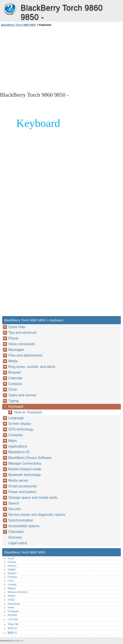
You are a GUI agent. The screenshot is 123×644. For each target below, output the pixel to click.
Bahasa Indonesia (17, 592)
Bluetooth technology (24, 475)
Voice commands (22, 344)
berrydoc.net (17, 641)
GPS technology (21, 429)
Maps (13, 441)
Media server (18, 480)
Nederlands (14, 604)
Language (16, 418)
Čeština (12, 562)
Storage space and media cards (33, 498)
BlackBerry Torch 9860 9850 (10, 9)
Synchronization (21, 520)
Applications (18, 446)
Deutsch (12, 566)
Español (12, 573)
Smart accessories (23, 486)
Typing (13, 401)
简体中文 (12, 628)
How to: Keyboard (28, 412)
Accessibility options (24, 526)
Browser (15, 372)
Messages (16, 350)
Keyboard (16, 407)
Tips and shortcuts (22, 333)
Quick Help (17, 327)
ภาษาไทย (13, 619)
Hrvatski (12, 584)
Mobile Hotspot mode (25, 469)
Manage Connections (25, 463)
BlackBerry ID (19, 452)
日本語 (11, 600)
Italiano (12, 596)
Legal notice (18, 543)
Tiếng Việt (13, 624)
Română (12, 615)
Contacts (15, 384)
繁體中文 (12, 633)
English (12, 569)
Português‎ (13, 611)
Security (15, 509)
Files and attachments (25, 355)
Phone (13, 338)
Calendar (15, 378)
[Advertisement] (39, 59)
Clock (13, 389)
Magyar (12, 588)
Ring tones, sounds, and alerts (32, 367)
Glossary (15, 537)
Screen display (20, 424)
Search (14, 503)
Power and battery (22, 492)
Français (12, 577)
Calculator (16, 532)
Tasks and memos (22, 395)
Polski (11, 607)
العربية (11, 558)
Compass (16, 435)
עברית (11, 581)
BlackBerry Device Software (30, 458)
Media (13, 361)
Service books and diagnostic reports (37, 515)
